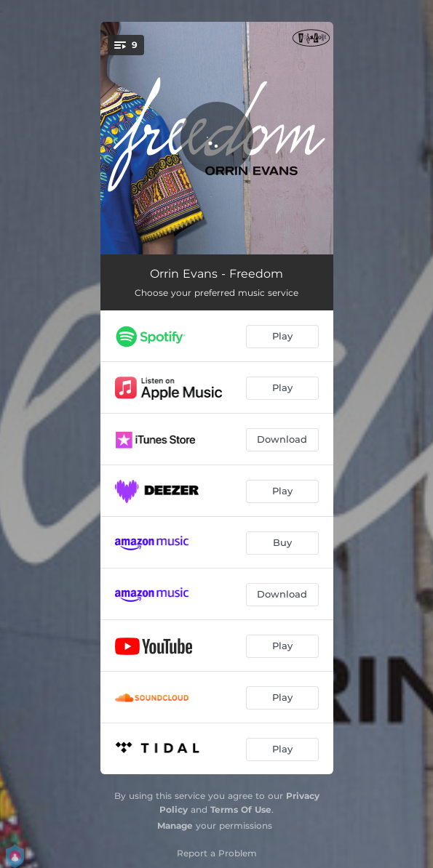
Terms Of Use (241, 809)
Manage (175, 825)
